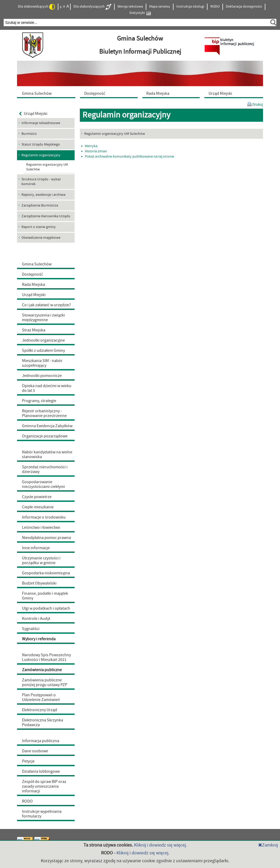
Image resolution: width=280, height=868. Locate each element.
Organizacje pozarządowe (45, 436)
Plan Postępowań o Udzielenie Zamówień (41, 697)
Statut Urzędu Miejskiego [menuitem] (41, 144)
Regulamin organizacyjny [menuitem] (41, 155)
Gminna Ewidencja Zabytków (47, 426)
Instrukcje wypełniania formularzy (42, 814)
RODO (215, 7)
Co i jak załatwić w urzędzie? (46, 305)
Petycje (28, 761)
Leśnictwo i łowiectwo (41, 527)
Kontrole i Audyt (36, 619)
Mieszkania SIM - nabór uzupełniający (42, 363)
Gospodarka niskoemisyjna (46, 573)
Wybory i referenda (39, 639)
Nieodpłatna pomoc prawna (46, 538)
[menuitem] (47, 93)
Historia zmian (94, 151)
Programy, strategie (39, 401)
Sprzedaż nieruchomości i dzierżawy (45, 469)
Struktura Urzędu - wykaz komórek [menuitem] (41, 182)
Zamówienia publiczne (42, 670)
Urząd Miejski (33, 114)
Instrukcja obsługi (190, 7)
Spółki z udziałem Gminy (43, 350)
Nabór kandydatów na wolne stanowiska (47, 454)
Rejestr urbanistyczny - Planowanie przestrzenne (44, 413)
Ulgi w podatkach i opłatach (46, 608)
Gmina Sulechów (37, 264)
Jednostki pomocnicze (42, 376)
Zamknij (268, 845)
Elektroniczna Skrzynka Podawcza (43, 722)
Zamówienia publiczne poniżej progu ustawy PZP (45, 682)
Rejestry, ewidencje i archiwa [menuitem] (43, 195)
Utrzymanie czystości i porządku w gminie (41, 560)
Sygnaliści (31, 629)
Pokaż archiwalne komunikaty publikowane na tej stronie (128, 157)
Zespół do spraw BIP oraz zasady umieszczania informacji (44, 786)
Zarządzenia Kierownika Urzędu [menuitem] (46, 216)
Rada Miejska (33, 285)
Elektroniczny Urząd (40, 710)
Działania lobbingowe (41, 771)
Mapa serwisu (160, 7)
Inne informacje (36, 548)
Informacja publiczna (41, 741)
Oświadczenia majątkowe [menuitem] (41, 238)
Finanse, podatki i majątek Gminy (45, 596)
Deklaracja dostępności (244, 7)
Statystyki (140, 13)
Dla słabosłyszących (92, 7)
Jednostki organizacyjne (43, 340)
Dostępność (32, 274)
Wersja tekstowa (130, 7)
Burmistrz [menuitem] (29, 134)
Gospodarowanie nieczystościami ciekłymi (43, 484)
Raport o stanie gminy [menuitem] (39, 227)
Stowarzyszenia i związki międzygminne (43, 318)
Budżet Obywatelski (39, 583)
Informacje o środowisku (44, 517)
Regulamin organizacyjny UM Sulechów (47, 167)
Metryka (89, 146)
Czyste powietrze (37, 497)
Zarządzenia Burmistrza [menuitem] (40, 205)
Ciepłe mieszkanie (38, 507)
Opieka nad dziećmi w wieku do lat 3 (47, 388)
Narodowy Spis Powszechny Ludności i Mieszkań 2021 (46, 657)
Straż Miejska (34, 330)
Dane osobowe (35, 751)
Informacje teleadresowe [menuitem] (41, 123)
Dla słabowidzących (36, 7)
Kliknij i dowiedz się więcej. (160, 845)
